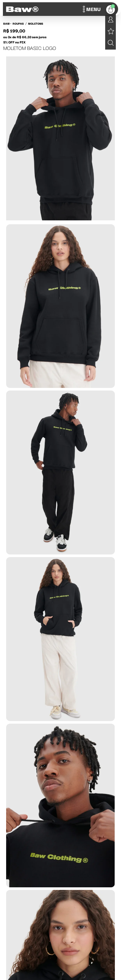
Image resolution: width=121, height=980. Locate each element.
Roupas (18, 23)
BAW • (7, 23)
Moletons (36, 23)
